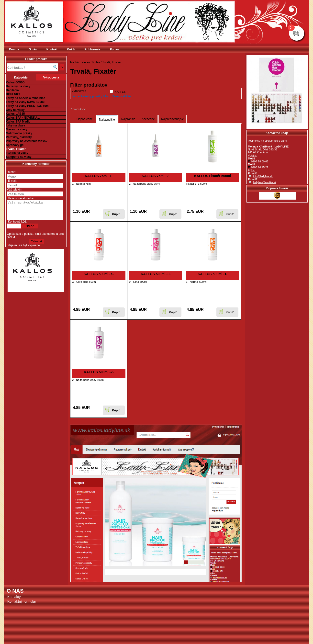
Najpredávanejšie (173, 119)
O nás (33, 49)
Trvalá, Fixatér (112, 62)
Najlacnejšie (107, 120)
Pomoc (115, 49)
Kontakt (52, 49)
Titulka (96, 62)
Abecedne (148, 119)
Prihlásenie (92, 49)
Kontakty (14, 597)
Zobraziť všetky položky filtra (90, 96)
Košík (71, 49)
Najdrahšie (128, 119)
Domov (14, 49)
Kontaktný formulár (22, 601)
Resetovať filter (122, 96)
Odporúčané (85, 119)
